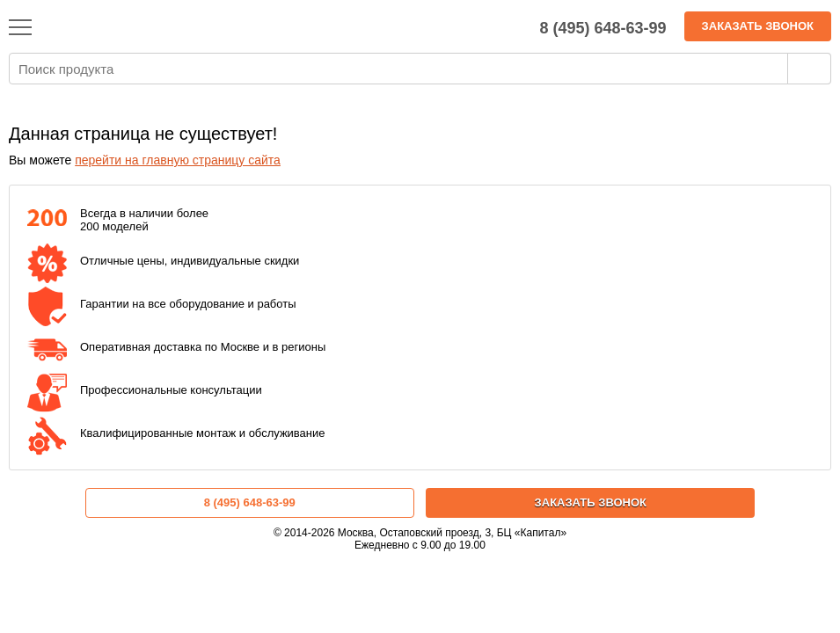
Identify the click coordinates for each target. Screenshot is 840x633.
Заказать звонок (758, 26)
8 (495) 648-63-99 (250, 502)
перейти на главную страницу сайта (178, 160)
